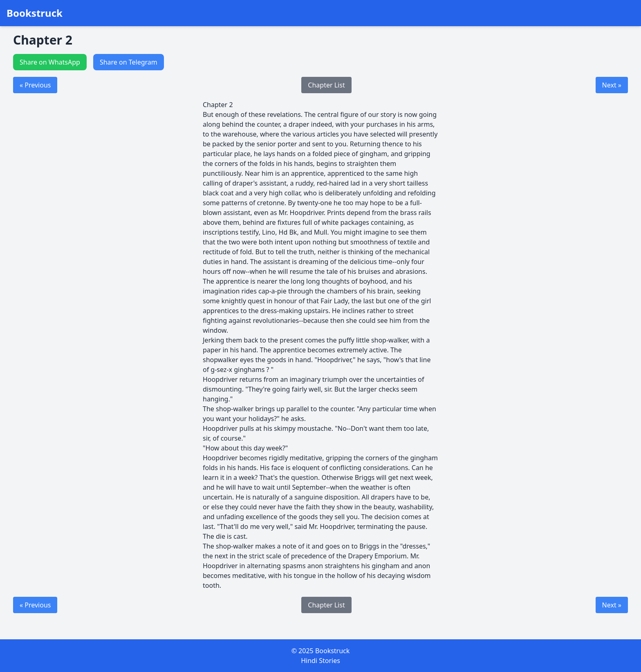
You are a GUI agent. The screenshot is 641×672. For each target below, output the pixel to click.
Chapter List (326, 85)
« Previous (35, 85)
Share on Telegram (129, 62)
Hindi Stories (320, 661)
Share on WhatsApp (50, 62)
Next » (612, 85)
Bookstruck (35, 13)
